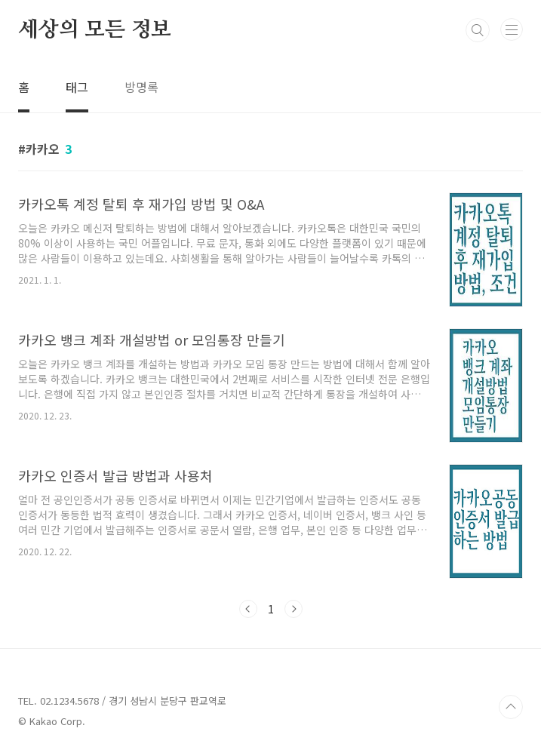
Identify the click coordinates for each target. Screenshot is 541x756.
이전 (248, 609)
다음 (294, 609)
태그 (77, 87)
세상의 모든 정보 (95, 30)
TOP (511, 707)
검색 (478, 30)
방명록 (141, 87)
